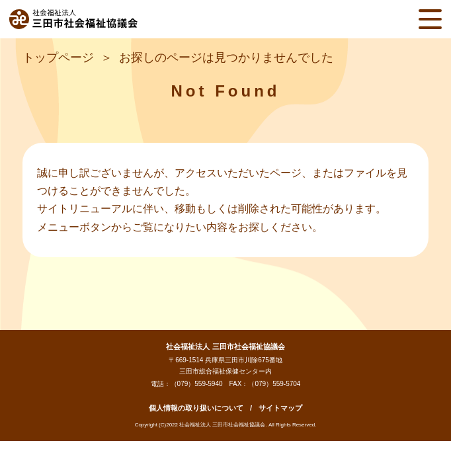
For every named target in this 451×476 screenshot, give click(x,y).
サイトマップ (280, 408)
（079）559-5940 (197, 384)
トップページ (58, 58)
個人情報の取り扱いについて (196, 408)
